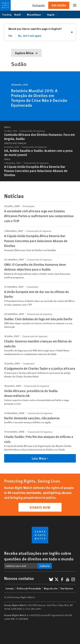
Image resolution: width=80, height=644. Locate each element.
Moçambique (36, 14)
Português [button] (39, 5)
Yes (10, 36)
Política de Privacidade (29, 588)
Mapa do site (51, 588)
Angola (53, 14)
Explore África (26, 53)
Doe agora (59, 5)
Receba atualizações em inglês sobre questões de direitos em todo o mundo (39, 556)
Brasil (19, 14)
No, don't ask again (30, 36)
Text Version (67, 588)
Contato (10, 588)
